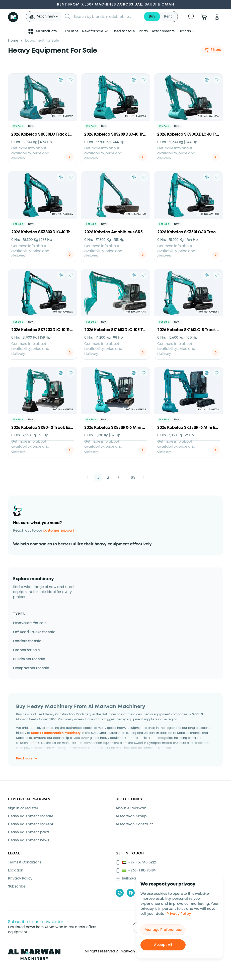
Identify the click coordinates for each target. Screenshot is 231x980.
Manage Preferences (163, 930)
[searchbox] (107, 17)
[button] (44, 17)
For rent (72, 31)
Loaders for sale (27, 641)
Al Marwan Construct (134, 824)
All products (42, 31)
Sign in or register (23, 808)
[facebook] (131, 893)
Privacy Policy (179, 914)
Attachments (163, 31)
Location (16, 870)
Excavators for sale (30, 623)
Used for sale (124, 31)
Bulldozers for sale (29, 659)
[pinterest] (120, 893)
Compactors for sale (31, 668)
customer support (59, 531)
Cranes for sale (26, 650)
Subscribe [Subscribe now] (17, 887)
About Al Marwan (131, 808)
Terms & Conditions (25, 862)
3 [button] (118, 477)
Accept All (163, 945)
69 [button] (133, 477)
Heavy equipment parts (29, 832)
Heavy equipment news (28, 840)
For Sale (18, 126)
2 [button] (108, 477)
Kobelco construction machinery (56, 733)
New (31, 126)
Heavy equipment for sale (31, 816)
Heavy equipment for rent (31, 824)
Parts (143, 31)
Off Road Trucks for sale (34, 632)
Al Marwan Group (131, 816)
